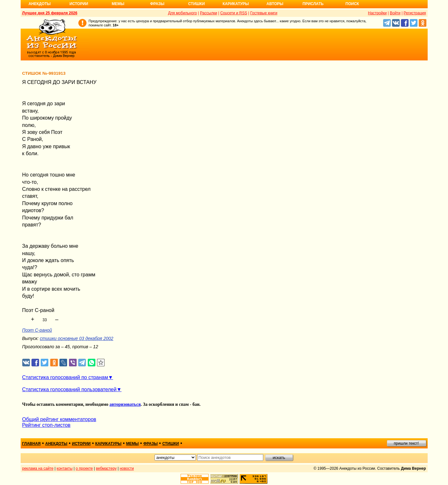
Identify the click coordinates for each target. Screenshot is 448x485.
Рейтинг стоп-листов (46, 425)
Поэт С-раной (37, 330)
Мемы (118, 4)
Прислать (313, 4)
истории (81, 444)
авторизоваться (125, 404)
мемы (133, 444)
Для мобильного (182, 13)
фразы (151, 444)
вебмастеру (106, 468)
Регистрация (415, 13)
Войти (395, 13)
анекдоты (56, 444)
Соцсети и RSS (234, 13)
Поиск (352, 4)
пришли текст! (407, 443)
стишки (170, 444)
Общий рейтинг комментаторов (59, 419)
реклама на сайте (38, 468)
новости (127, 468)
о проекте (84, 468)
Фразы (157, 4)
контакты (65, 468)
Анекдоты (40, 4)
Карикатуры (236, 4)
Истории (79, 4)
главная (31, 444)
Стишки (196, 4)
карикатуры (108, 444)
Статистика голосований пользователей (69, 389)
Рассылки (209, 13)
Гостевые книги (264, 13)
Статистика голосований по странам (65, 377)
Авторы (275, 4)
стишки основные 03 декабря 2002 (76, 338)
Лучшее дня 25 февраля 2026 (50, 13)
